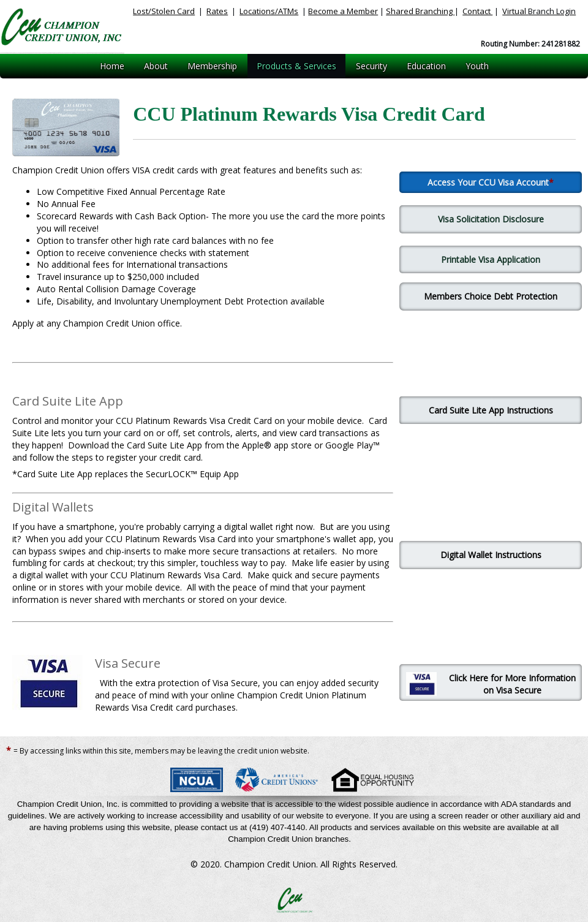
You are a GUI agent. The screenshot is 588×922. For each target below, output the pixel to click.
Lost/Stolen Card (164, 11)
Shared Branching (420, 11)
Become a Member (343, 11)
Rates (217, 11)
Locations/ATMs (269, 11)
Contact (477, 11)
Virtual (539, 11)
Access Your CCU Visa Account (488, 182)
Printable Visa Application (491, 259)
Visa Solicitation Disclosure (491, 219)
